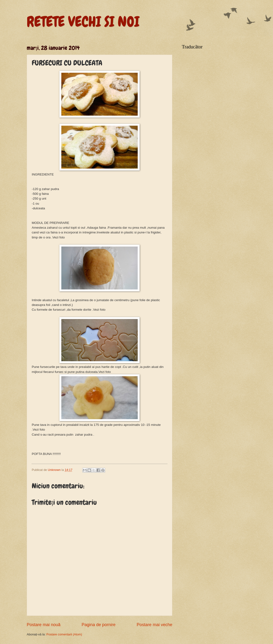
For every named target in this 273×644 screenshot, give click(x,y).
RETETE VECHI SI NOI (83, 22)
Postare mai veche (155, 625)
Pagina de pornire (99, 625)
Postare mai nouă (44, 625)
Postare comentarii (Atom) (64, 634)
